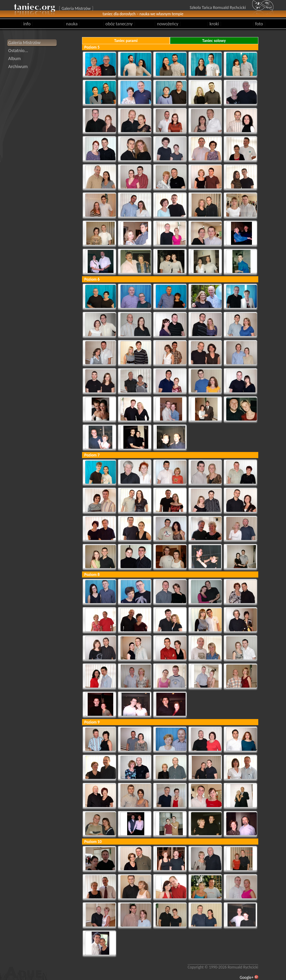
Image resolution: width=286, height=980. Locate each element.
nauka (72, 24)
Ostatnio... (18, 50)
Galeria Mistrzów (24, 42)
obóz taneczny (119, 24)
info (27, 24)
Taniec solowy (214, 41)
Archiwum (18, 66)
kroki (214, 24)
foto (259, 24)
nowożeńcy (168, 24)
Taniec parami (126, 41)
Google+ (247, 977)
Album (14, 58)
